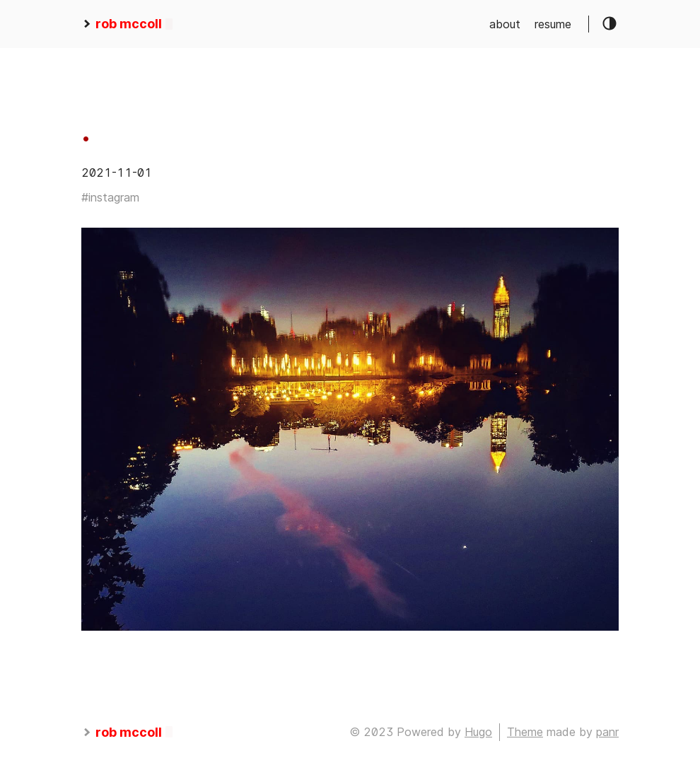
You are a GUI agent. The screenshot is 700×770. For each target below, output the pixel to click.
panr (607, 732)
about (505, 24)
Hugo (478, 732)
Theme (525, 732)
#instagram (110, 197)
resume (553, 24)
